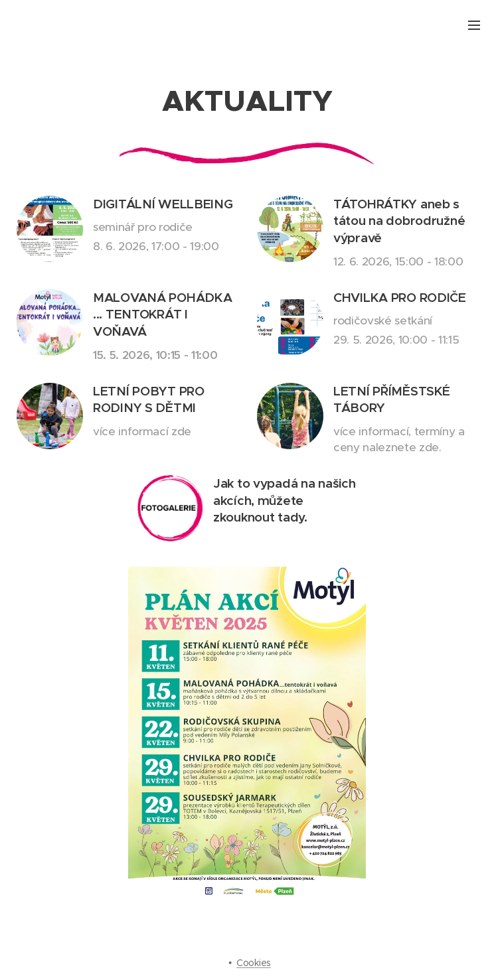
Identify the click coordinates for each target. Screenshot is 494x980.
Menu (474, 25)
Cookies (254, 963)
